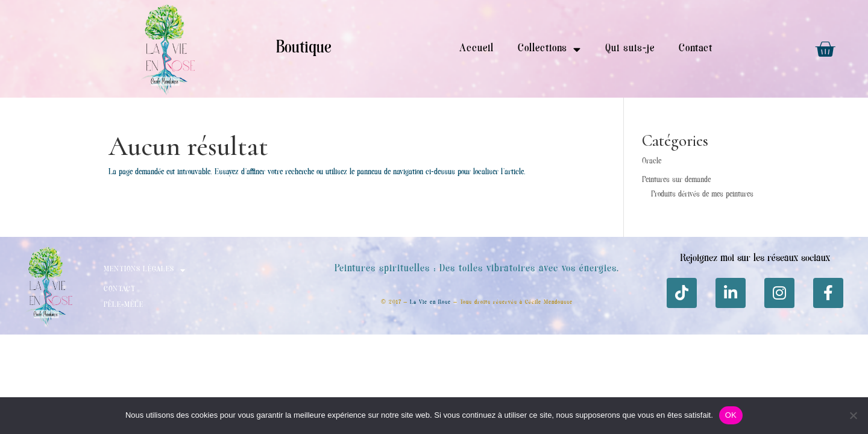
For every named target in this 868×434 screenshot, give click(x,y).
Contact (696, 49)
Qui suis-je (630, 49)
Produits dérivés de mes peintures (702, 195)
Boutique (304, 49)
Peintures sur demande (676, 180)
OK (731, 415)
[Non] (853, 415)
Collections (549, 49)
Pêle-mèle (124, 305)
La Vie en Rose (430, 302)
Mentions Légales (145, 270)
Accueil (476, 49)
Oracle (652, 162)
